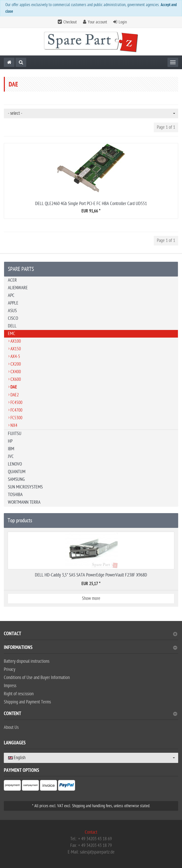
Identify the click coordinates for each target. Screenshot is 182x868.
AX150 (16, 349)
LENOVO (15, 464)
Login (123, 22)
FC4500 (16, 403)
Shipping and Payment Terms (27, 702)
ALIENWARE (18, 288)
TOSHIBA (15, 495)
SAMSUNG (16, 479)
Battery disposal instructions (27, 661)
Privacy (10, 669)
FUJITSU (15, 434)
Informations (90, 648)
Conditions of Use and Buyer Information (37, 678)
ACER (12, 280)
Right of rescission (19, 694)
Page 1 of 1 (166, 127)
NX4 (14, 425)
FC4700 (16, 410)
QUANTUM (17, 472)
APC (11, 295)
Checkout (70, 22)
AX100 (16, 341)
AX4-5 (15, 357)
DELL (12, 326)
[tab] (91, 636)
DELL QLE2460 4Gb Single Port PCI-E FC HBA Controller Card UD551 (91, 204)
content (90, 714)
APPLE (13, 303)
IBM (11, 449)
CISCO (13, 318)
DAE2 (15, 395)
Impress (10, 686)
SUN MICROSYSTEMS (25, 487)
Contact (90, 634)
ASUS (12, 311)
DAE (14, 387)
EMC (12, 334)
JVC (11, 457)
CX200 (16, 364)
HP (10, 441)
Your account (97, 22)
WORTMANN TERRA (24, 502)
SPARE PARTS (21, 269)
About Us (11, 727)
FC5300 (16, 418)
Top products (20, 520)
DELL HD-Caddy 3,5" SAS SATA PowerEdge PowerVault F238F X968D (91, 575)
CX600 (16, 379)
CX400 (16, 372)
